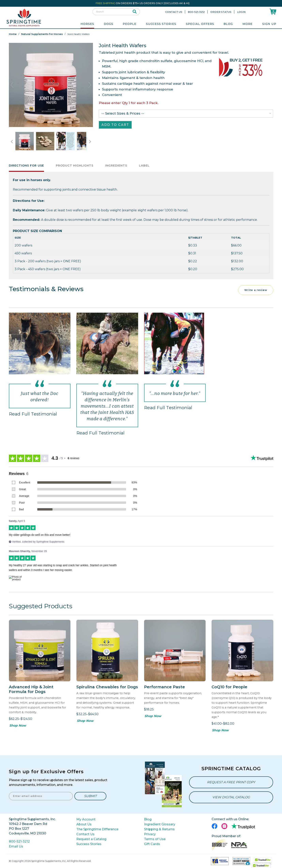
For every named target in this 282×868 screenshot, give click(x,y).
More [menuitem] (248, 24)
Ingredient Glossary (160, 824)
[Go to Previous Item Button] (12, 142)
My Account (86, 819)
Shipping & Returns (159, 829)
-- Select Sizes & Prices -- (123, 113)
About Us (84, 824)
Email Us (16, 846)
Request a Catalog (91, 839)
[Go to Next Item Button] (90, 142)
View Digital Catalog (231, 797)
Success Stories (161, 24)
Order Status (221, 12)
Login (241, 12)
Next (90, 85)
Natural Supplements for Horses (42, 34)
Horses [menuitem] (87, 24)
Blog (228, 24)
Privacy (150, 834)
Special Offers (200, 24)
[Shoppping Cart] (273, 12)
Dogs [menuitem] (109, 24)
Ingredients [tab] (116, 166)
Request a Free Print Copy (231, 782)
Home (13, 34)
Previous (12, 85)
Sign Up (269, 24)
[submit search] (135, 12)
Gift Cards (152, 844)
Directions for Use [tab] (26, 166)
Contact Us (174, 12)
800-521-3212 (196, 12)
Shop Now (18, 726)
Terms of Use (155, 839)
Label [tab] (144, 166)
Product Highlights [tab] (75, 166)
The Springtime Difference (97, 829)
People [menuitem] (130, 24)
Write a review (256, 290)
